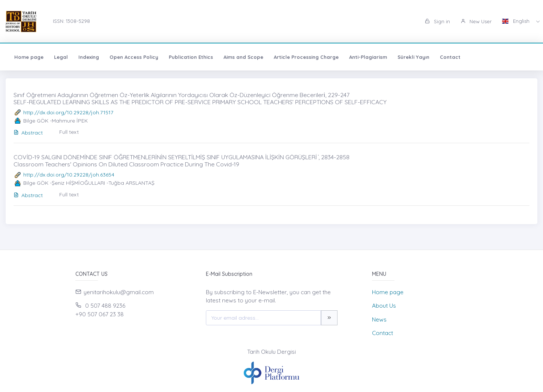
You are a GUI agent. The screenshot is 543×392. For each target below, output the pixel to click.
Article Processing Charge (306, 57)
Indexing (89, 57)
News (379, 319)
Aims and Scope (243, 57)
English (517, 21)
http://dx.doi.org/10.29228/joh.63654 (69, 175)
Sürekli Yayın (413, 57)
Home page (29, 57)
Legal (61, 57)
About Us (384, 306)
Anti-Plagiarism (368, 57)
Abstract (28, 133)
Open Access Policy (134, 57)
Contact (450, 57)
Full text (69, 132)
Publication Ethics (191, 57)
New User (476, 21)
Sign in (437, 21)
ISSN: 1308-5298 (71, 21)
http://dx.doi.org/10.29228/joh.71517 (68, 112)
